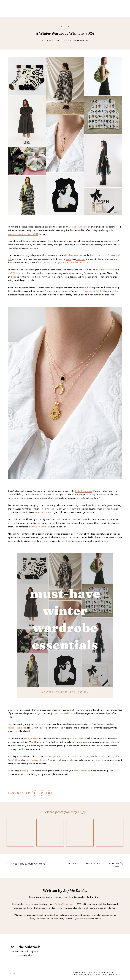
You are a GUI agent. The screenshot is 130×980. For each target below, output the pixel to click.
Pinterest (87, 291)
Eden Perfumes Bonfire (36, 760)
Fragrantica (102, 724)
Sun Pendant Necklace (77, 262)
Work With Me (80, 972)
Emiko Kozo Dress (84, 491)
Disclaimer (95, 972)
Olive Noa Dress (107, 270)
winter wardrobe (42, 512)
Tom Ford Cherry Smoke (78, 756)
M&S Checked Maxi (17, 273)
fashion (48, 41)
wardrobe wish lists (78, 227)
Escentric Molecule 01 (62, 713)
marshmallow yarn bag (39, 527)
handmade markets (74, 255)
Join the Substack (111, 972)
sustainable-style (61, 41)
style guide (27, 771)
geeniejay (81, 259)
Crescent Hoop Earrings (49, 262)
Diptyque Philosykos (57, 756)
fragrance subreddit (17, 728)
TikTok (98, 291)
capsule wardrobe (82, 771)
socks (68, 259)
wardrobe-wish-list (79, 41)
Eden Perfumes (31, 739)
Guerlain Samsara (98, 756)
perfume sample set (77, 739)
